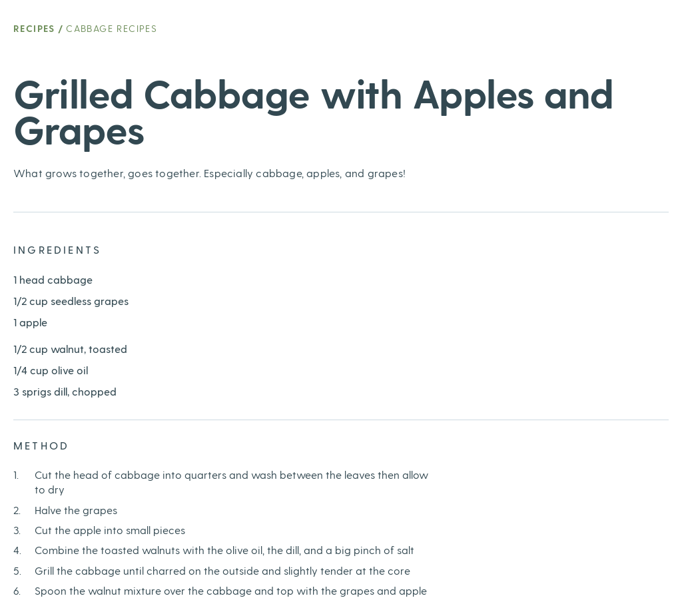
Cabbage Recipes (112, 28)
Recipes (34, 28)
